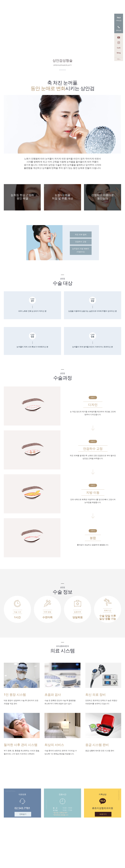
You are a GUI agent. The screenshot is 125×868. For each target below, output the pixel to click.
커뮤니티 (110, 5)
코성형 (100, 5)
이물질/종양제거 (76, 5)
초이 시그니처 (46, 5)
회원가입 (119, 2)
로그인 (112, 2)
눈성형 (90, 5)
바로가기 (103, 814)
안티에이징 (60, 5)
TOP (119, 59)
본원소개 (32, 5)
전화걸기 (23, 814)
